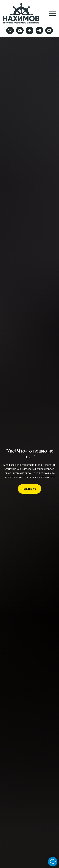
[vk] (30, 30)
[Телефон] (10, 30)
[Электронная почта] (20, 30)
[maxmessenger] (49, 30)
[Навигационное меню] (53, 13)
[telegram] (39, 30)
